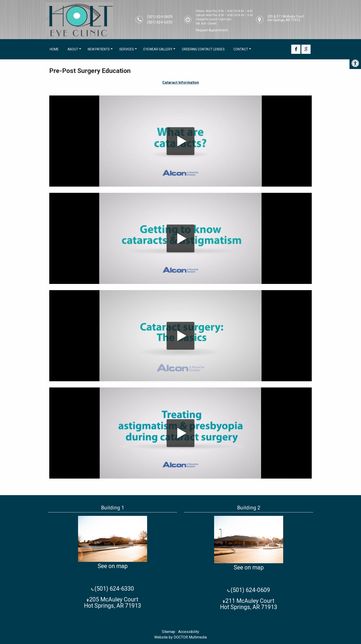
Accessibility (189, 632)
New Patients (99, 49)
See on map (113, 566)
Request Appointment (212, 30)
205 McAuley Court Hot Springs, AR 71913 (113, 603)
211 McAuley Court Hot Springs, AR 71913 (249, 604)
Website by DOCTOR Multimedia (180, 637)
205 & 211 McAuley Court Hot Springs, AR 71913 (286, 18)
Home (54, 49)
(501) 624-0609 (160, 17)
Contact (241, 49)
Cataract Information (181, 82)
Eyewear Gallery (158, 49)
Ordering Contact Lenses (203, 49)
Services (127, 49)
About (73, 49)
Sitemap (169, 632)
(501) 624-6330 (160, 22)
